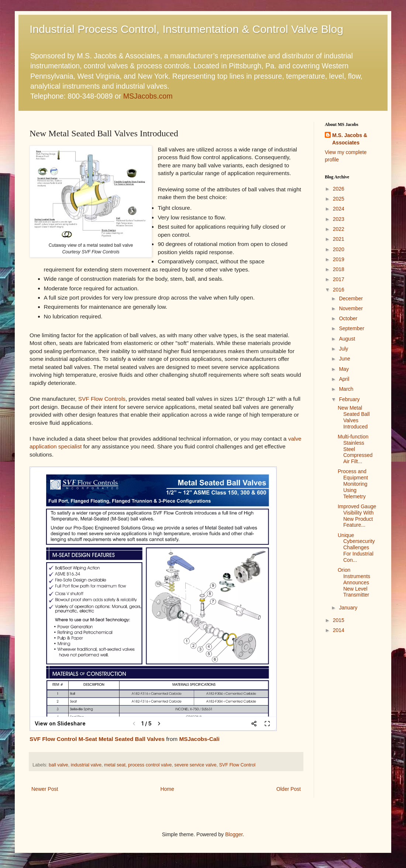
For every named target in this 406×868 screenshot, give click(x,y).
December (351, 298)
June (344, 359)
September (351, 328)
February (349, 399)
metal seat (115, 765)
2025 (339, 199)
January (348, 608)
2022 (339, 229)
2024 (339, 209)
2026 (339, 189)
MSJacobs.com (148, 96)
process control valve (150, 765)
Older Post (289, 789)
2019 (339, 259)
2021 (339, 239)
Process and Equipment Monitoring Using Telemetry (353, 484)
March (346, 389)
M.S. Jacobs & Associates (350, 139)
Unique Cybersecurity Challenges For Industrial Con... (356, 548)
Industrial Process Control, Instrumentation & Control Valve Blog (186, 29)
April (344, 379)
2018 (339, 269)
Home (167, 789)
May (344, 369)
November (351, 308)
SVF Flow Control (237, 765)
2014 (339, 630)
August (347, 339)
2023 (339, 219)
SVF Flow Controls (102, 399)
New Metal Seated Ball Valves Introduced (354, 417)
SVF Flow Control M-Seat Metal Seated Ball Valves (97, 739)
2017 (339, 279)
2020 (339, 249)
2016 (339, 290)
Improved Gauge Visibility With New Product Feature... (357, 516)
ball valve (59, 765)
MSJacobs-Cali (199, 739)
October (348, 318)
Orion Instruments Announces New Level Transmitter (354, 582)
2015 (339, 620)
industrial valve (86, 765)
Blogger (234, 834)
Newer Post (45, 789)
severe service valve (195, 765)
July (343, 349)
